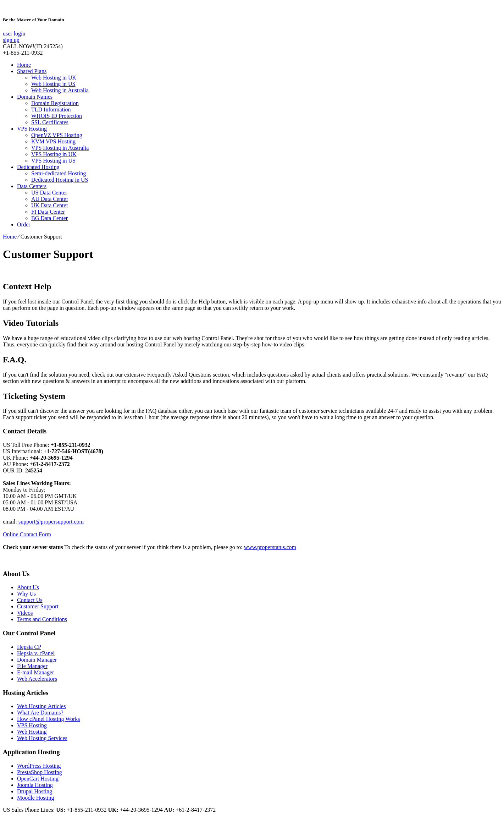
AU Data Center (50, 199)
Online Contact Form (27, 534)
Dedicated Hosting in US (60, 180)
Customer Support (38, 606)
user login (14, 34)
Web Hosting (32, 732)
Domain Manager (37, 660)
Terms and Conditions (42, 619)
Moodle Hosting (35, 798)
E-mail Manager (35, 672)
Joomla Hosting (35, 785)
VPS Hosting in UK (54, 154)
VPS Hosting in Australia (60, 148)
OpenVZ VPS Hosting (57, 135)
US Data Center (49, 193)
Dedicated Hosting (38, 167)
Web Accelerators (37, 679)
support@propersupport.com (51, 522)
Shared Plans (32, 71)
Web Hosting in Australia (60, 90)
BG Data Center (49, 218)
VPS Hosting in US (53, 161)
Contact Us (30, 600)
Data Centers (32, 186)
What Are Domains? (40, 713)
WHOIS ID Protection (57, 116)
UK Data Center (50, 205)
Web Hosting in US (53, 84)
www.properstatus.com (270, 547)
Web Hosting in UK (54, 78)
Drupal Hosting (35, 791)
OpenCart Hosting (38, 779)
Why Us (26, 594)
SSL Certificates (50, 122)
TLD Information (51, 109)
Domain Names (35, 97)
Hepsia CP (29, 647)
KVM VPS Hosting (53, 141)
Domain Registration (55, 103)
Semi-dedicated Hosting (59, 173)
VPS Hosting (32, 129)
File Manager (32, 666)
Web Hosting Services (42, 738)
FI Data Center (48, 212)
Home (24, 65)
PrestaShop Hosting (40, 772)
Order (24, 224)
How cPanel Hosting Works (49, 719)
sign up (11, 40)
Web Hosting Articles (41, 706)
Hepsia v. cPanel (36, 653)
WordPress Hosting (39, 766)
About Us (28, 587)
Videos (25, 613)
